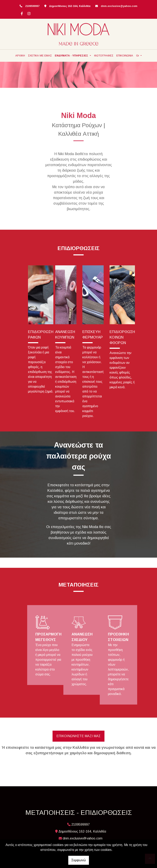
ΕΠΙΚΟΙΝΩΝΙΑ (125, 56)
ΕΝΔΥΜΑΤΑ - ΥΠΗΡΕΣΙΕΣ (72, 56)
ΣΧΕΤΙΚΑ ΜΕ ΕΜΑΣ (40, 56)
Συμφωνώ (79, 860)
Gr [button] (138, 56)
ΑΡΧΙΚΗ (20, 56)
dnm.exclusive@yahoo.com (119, 6)
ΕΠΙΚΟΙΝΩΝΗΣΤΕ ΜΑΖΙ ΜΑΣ (78, 736)
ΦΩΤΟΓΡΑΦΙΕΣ (104, 56)
